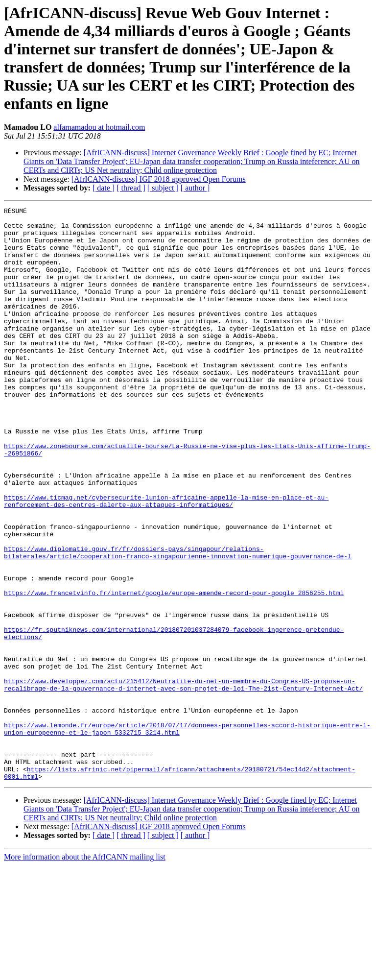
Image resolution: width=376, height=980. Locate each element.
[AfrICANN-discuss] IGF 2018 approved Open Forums (159, 179)
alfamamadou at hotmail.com (99, 127)
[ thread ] (131, 188)
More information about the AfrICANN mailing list (85, 971)
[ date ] (104, 188)
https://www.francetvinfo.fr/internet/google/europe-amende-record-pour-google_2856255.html (174, 670)
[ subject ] (163, 188)
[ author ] (195, 188)
